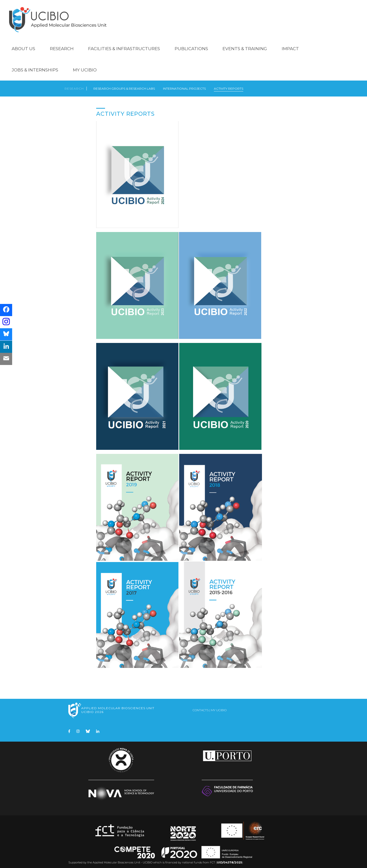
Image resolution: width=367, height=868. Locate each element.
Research (62, 44)
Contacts (201, 707)
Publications (191, 44)
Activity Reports (229, 84)
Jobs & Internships (35, 65)
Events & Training (245, 44)
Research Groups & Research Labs (124, 84)
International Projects (184, 84)
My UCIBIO (85, 65)
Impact (290, 44)
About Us (23, 44)
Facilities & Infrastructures (124, 44)
